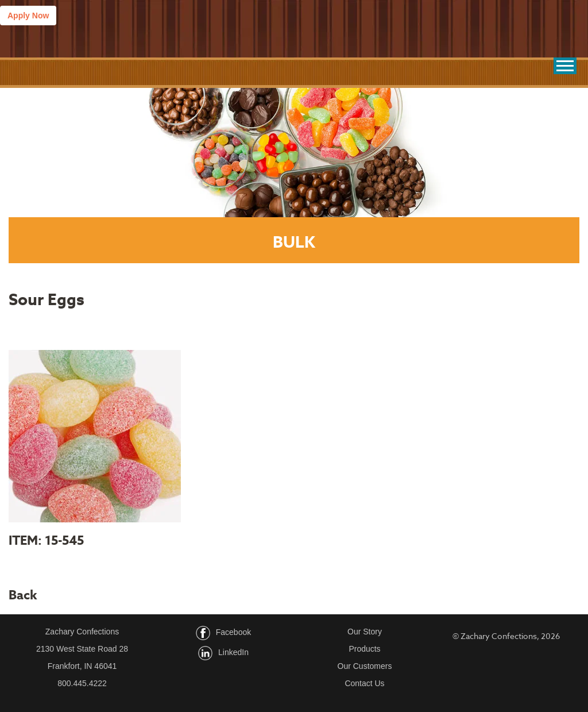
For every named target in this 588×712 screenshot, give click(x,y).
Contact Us (364, 683)
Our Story (365, 632)
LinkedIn (233, 652)
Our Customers (365, 666)
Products (364, 649)
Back (23, 595)
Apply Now (28, 16)
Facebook (233, 632)
